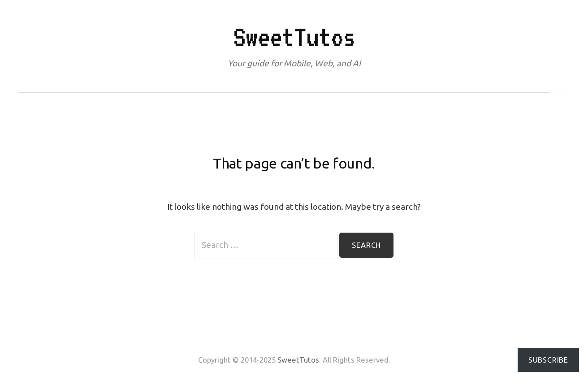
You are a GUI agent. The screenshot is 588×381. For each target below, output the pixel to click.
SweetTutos (294, 37)
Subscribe (548, 360)
